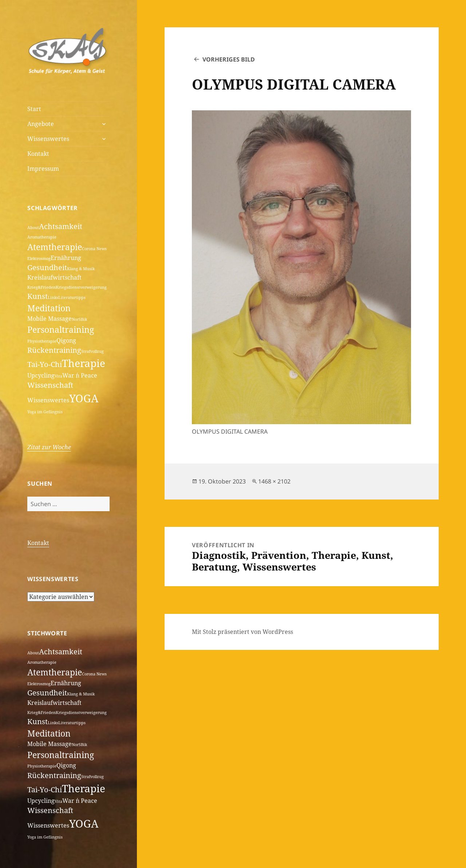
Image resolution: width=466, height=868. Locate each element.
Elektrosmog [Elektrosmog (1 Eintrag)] (39, 259)
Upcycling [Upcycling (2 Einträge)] (41, 375)
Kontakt (38, 154)
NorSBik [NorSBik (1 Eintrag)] (79, 319)
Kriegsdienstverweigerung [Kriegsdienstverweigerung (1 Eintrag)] (81, 287)
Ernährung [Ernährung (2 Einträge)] (66, 258)
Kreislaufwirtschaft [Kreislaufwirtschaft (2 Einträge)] (54, 277)
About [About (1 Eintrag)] (33, 228)
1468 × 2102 (274, 481)
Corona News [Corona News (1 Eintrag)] (94, 249)
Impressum (43, 169)
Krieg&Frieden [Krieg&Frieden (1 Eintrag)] (42, 287)
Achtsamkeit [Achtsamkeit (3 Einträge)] (61, 226)
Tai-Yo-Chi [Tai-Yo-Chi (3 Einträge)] (45, 364)
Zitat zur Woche (49, 447)
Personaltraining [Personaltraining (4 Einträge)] (61, 330)
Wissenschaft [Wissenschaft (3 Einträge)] (50, 385)
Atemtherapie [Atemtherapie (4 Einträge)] (55, 247)
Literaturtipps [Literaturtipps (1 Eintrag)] (72, 297)
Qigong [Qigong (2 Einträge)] (66, 340)
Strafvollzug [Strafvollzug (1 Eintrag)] (92, 351)
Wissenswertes (48, 139)
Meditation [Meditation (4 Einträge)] (49, 308)
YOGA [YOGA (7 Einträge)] (84, 398)
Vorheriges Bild (229, 59)
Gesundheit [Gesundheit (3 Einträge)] (47, 267)
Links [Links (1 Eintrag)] (53, 297)
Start (34, 109)
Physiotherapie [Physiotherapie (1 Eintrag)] (42, 341)
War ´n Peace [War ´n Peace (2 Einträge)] (80, 375)
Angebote (41, 124)
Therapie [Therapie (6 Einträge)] (84, 363)
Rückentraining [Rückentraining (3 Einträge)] (54, 350)
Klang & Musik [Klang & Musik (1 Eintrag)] (81, 269)
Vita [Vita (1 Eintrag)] (58, 376)
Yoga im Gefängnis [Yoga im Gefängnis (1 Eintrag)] (45, 412)
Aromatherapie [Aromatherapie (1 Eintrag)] (42, 237)
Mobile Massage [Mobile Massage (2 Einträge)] (50, 319)
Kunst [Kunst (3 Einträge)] (37, 296)
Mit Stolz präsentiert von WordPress (242, 632)
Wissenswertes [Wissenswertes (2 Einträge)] (48, 400)
